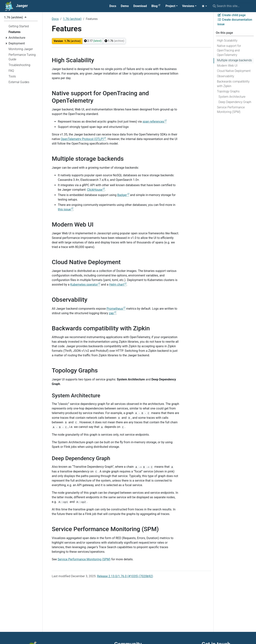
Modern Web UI (227, 66)
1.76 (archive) (72, 19)
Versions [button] (188, 6)
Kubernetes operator (84, 285)
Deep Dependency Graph (235, 102)
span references (153, 122)
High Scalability (227, 41)
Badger (122, 195)
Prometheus (115, 309)
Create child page (232, 15)
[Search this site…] (232, 6)
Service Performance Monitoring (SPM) (231, 110)
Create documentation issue (235, 22)
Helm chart (117, 285)
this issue (64, 209)
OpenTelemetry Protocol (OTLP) (82, 139)
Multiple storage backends (235, 60)
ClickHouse (95, 190)
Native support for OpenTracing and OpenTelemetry (229, 50)
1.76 (114, 41)
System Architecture (232, 97)
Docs (55, 19)
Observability (226, 76)
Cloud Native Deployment (234, 71)
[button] (172, 6)
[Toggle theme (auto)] (204, 6)
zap (111, 313)
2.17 (93, 41)
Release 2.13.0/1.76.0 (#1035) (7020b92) (125, 576)
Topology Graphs (228, 91)
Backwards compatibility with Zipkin (233, 84)
